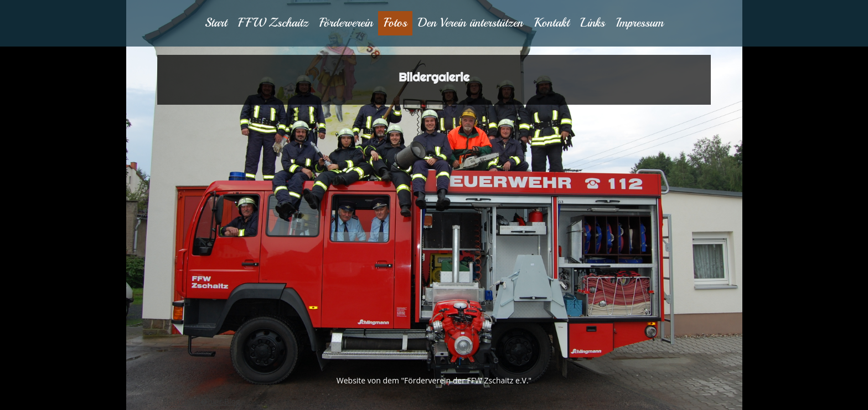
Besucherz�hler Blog (201, 401)
